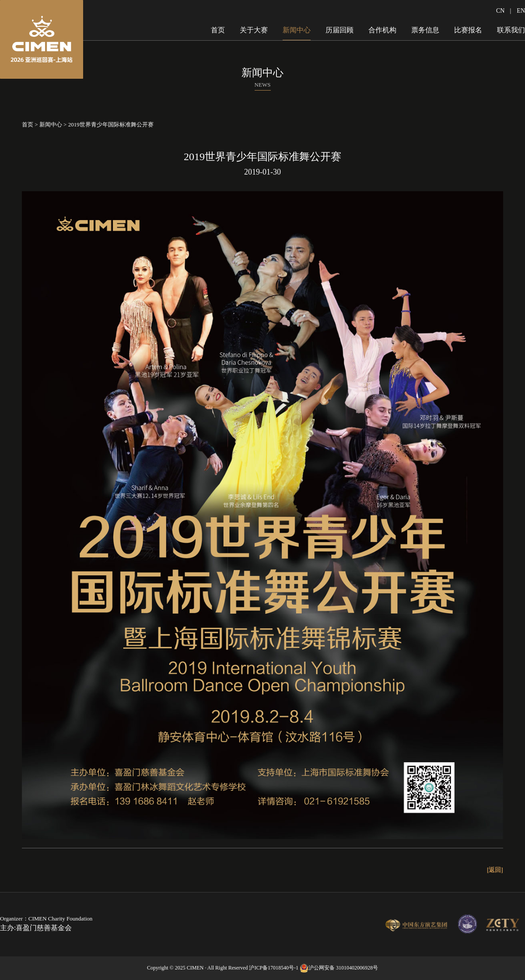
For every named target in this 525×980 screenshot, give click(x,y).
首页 (218, 30)
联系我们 (511, 30)
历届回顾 (339, 30)
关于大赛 (254, 30)
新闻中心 (297, 30)
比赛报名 (468, 30)
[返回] (495, 870)
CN (500, 11)
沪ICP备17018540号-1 (274, 968)
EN (521, 11)
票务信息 (425, 30)
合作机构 (382, 30)
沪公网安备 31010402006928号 (343, 968)
